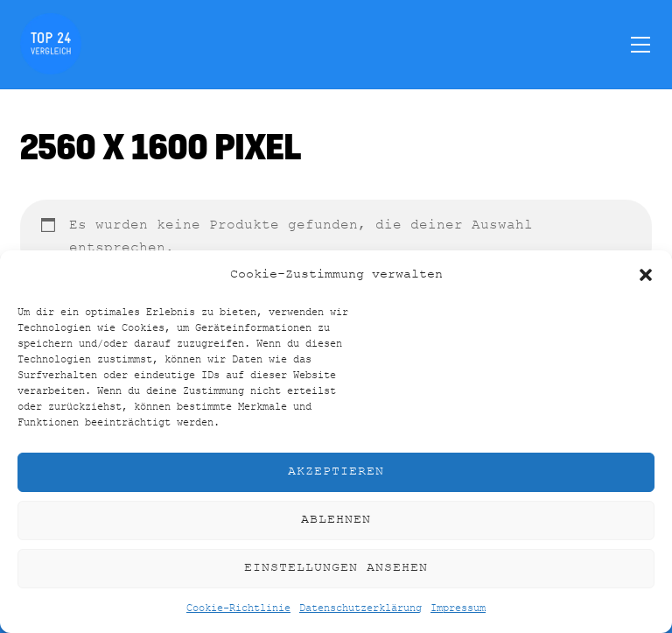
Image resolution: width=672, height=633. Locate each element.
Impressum (458, 608)
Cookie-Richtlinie (238, 608)
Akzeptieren (336, 471)
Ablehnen (336, 520)
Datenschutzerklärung (360, 608)
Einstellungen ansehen (336, 568)
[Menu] (640, 44)
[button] (646, 275)
